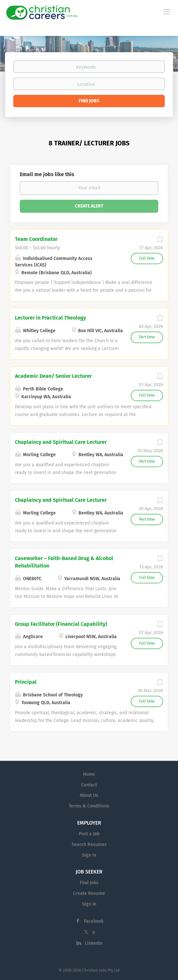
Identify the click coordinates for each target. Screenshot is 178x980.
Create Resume (89, 893)
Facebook (94, 921)
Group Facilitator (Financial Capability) (61, 624)
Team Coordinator (36, 239)
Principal (26, 682)
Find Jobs (89, 101)
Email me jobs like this (47, 174)
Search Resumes (89, 845)
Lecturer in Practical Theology (50, 318)
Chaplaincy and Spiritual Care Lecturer (61, 442)
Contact (89, 785)
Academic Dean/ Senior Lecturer (53, 376)
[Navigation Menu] (167, 11)
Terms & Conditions (89, 806)
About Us (89, 795)
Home (89, 774)
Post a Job (89, 834)
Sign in (89, 855)
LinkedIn (94, 943)
